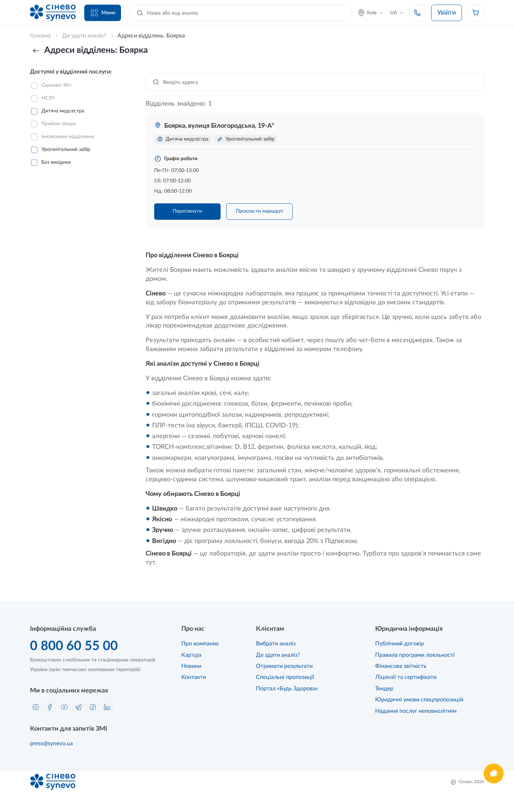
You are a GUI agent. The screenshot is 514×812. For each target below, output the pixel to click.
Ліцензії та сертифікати (406, 677)
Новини (191, 666)
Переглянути (187, 211)
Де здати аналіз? (278, 655)
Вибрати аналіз (276, 644)
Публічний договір (400, 644)
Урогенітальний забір (66, 149)
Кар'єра (191, 655)
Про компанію (200, 644)
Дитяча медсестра (63, 111)
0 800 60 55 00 (74, 646)
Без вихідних (56, 162)
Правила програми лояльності (415, 655)
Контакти (194, 677)
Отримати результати (284, 666)
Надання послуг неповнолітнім (416, 711)
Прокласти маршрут (260, 211)
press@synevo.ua (51, 744)
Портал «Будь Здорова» (287, 689)
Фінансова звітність (401, 666)
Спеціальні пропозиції (285, 677)
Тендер (384, 689)
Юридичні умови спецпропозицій (419, 700)
